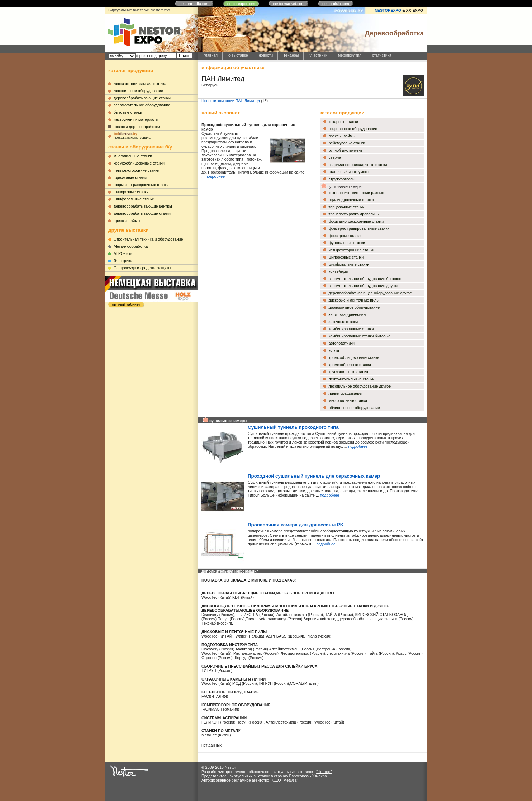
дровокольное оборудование (354, 307)
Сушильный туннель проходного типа (293, 427)
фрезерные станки (130, 177)
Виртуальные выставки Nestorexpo (139, 10)
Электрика (123, 261)
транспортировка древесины (354, 214)
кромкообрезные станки (350, 365)
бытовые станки (128, 112)
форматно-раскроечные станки (141, 185)
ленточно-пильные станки (352, 379)
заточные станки (343, 322)
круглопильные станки (348, 372)
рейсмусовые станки (347, 143)
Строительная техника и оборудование (148, 239)
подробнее (215, 176)
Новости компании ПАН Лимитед (231, 101)
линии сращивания (346, 393)
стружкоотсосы (342, 179)
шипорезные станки (131, 192)
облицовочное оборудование (354, 408)
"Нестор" (324, 772)
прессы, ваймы (127, 221)
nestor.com (194, 4)
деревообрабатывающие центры (143, 206)
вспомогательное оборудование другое (364, 286)
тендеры (291, 55)
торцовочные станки (347, 207)
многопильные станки (133, 156)
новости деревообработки (137, 127)
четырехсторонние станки (137, 170)
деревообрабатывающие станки (142, 98)
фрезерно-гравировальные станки (359, 228)
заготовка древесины (348, 314)
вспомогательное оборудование (142, 105)
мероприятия (350, 55)
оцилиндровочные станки (351, 200)
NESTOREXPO (388, 10)
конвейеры (338, 271)
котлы (334, 350)
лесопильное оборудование (138, 91)
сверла (335, 157)
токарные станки (343, 122)
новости (266, 55)
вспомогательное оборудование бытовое (365, 279)
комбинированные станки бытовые (360, 336)
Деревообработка (394, 33)
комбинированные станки (351, 329)
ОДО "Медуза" (285, 780)
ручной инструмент (346, 150)
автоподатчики (342, 343)
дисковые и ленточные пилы (354, 300)
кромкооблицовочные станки (139, 163)
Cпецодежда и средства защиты (142, 268)
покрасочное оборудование (353, 129)
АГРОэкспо (123, 253)
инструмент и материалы (136, 119)
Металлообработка (131, 246)
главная (211, 55)
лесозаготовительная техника (140, 84)
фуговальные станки (347, 243)
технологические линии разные (357, 193)
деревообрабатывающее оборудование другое (370, 293)
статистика (382, 55)
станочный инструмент (349, 172)
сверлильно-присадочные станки (358, 165)
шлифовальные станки (134, 199)
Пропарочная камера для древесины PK (296, 525)
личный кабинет (126, 304)
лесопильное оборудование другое (360, 386)
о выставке (238, 55)
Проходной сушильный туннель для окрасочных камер (314, 476)
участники (318, 55)
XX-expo (320, 776)
